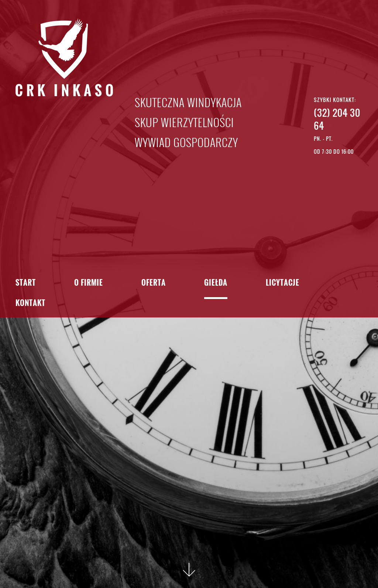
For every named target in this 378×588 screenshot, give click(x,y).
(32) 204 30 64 (337, 119)
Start (26, 283)
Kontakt (30, 304)
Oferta (154, 283)
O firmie (89, 283)
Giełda (216, 283)
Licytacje (283, 283)
